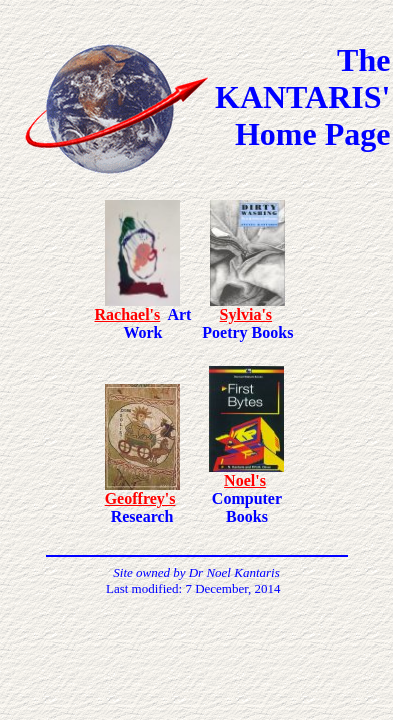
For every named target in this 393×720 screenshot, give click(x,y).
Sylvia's (246, 314)
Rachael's (128, 314)
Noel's (245, 480)
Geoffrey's (140, 498)
